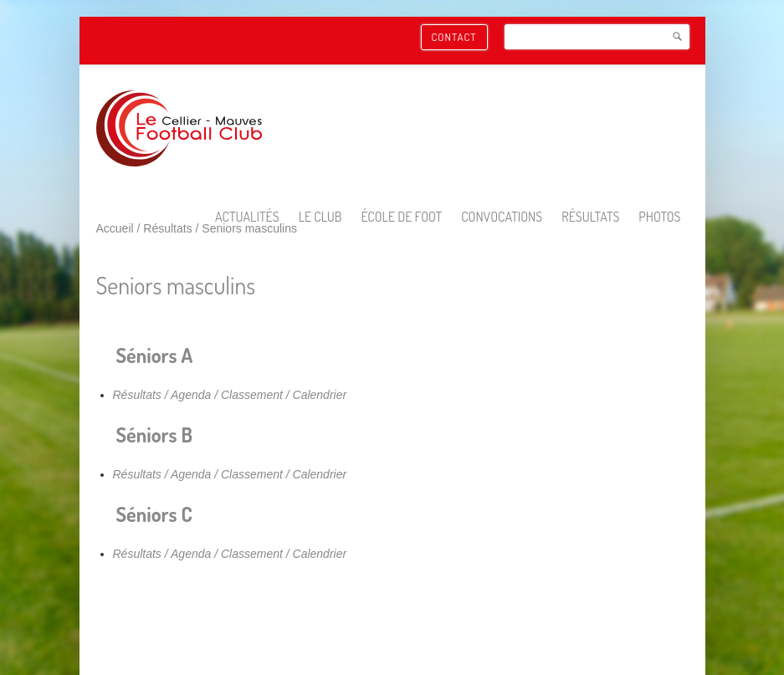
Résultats (167, 228)
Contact (454, 37)
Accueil (115, 228)
